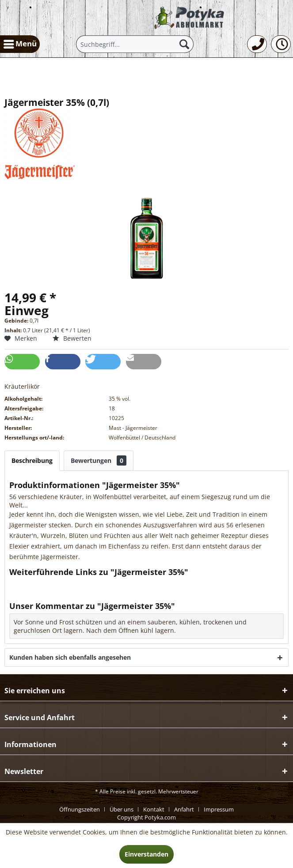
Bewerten (72, 338)
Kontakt (154, 809)
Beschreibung (32, 460)
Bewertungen (99, 460)
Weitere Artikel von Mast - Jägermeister (71, 592)
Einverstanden (146, 854)
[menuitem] (20, 44)
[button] (22, 362)
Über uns (122, 809)
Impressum (219, 809)
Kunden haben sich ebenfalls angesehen (70, 657)
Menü (20, 43)
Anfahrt (184, 809)
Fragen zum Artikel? (42, 584)
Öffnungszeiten (80, 809)
